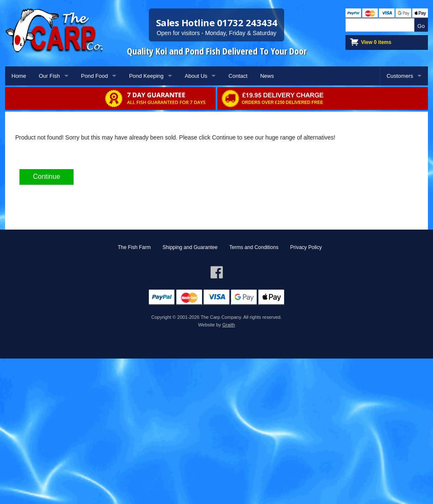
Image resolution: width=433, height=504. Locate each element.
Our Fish (49, 76)
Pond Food (95, 76)
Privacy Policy (306, 247)
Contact (238, 76)
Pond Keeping (146, 76)
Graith (229, 325)
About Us (196, 76)
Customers (400, 76)
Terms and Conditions (254, 247)
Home (19, 76)
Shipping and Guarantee (190, 247)
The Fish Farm (134, 247)
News (267, 76)
